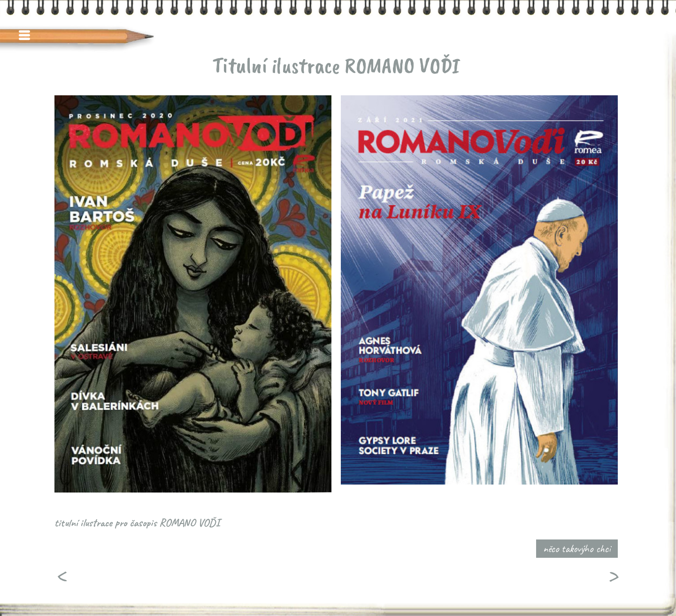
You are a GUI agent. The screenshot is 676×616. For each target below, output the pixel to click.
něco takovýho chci (577, 549)
